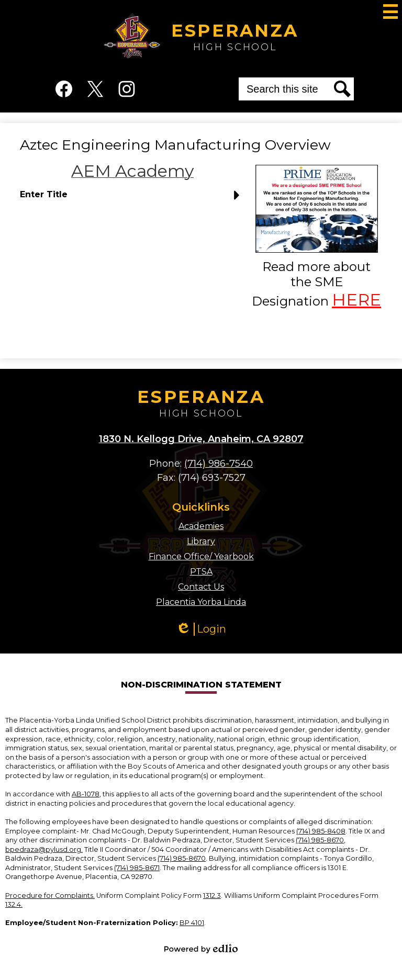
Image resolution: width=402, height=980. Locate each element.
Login (201, 629)
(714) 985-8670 (320, 840)
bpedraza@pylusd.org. (44, 849)
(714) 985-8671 (137, 868)
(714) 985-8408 (321, 831)
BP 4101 (192, 923)
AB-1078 (86, 794)
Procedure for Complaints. (50, 895)
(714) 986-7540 (219, 464)
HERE (356, 300)
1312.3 (212, 895)
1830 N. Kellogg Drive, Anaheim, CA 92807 (201, 439)
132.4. (14, 904)
